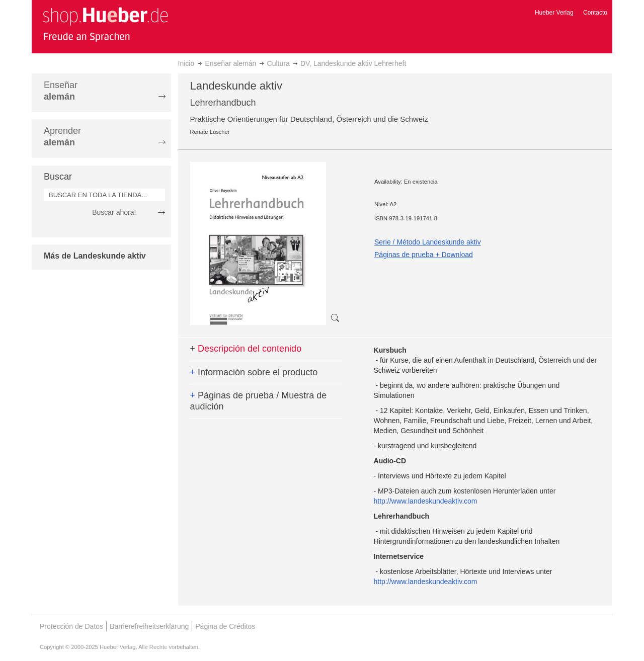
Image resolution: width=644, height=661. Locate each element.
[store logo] (105, 24)
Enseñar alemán (230, 63)
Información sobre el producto (254, 372)
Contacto (595, 13)
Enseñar (61, 91)
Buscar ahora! (114, 212)
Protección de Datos (71, 626)
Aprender (62, 137)
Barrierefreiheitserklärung (149, 626)
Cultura (278, 63)
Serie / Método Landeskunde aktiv (428, 242)
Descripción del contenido (246, 349)
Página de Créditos (225, 626)
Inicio (186, 63)
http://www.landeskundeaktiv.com (426, 501)
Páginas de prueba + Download (424, 255)
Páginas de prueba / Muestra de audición (259, 401)
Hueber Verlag (554, 13)
